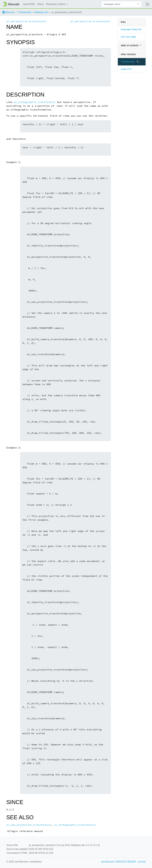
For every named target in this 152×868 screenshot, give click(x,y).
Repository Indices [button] (56, 4)
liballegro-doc (41, 12)
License (142, 862)
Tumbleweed (24, 12)
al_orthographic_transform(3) (35, 102)
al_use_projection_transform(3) (29, 825)
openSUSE (29, 4)
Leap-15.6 (126, 69)
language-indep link (131, 29)
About (40, 4)
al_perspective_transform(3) (27, 21)
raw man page (128, 37)
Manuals (8, 12)
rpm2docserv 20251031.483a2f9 (118, 862)
